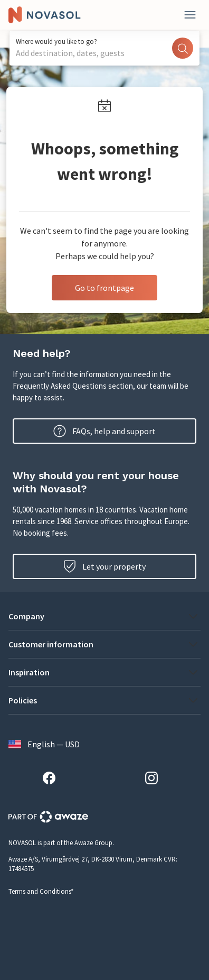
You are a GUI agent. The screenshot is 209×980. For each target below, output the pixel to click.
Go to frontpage (104, 288)
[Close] (190, 15)
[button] (104, 616)
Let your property (104, 566)
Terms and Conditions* (41, 891)
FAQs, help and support (104, 431)
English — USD (44, 744)
